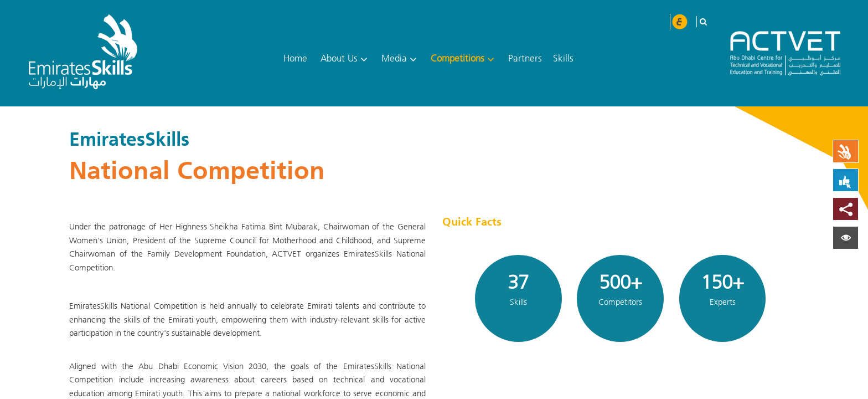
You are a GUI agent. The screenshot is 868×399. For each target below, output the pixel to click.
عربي (679, 22)
